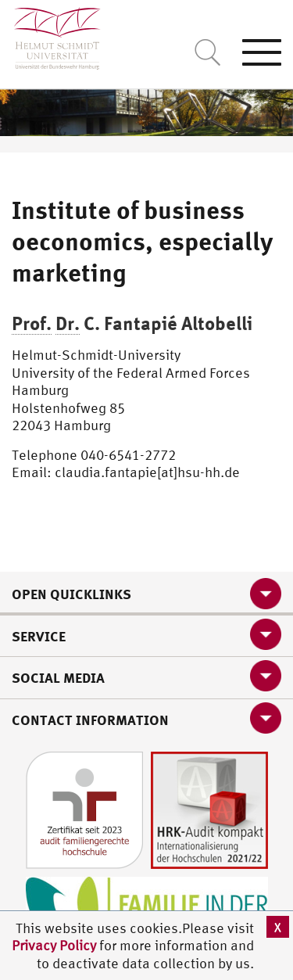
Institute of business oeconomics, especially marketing (143, 241)
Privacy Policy (55, 945)
